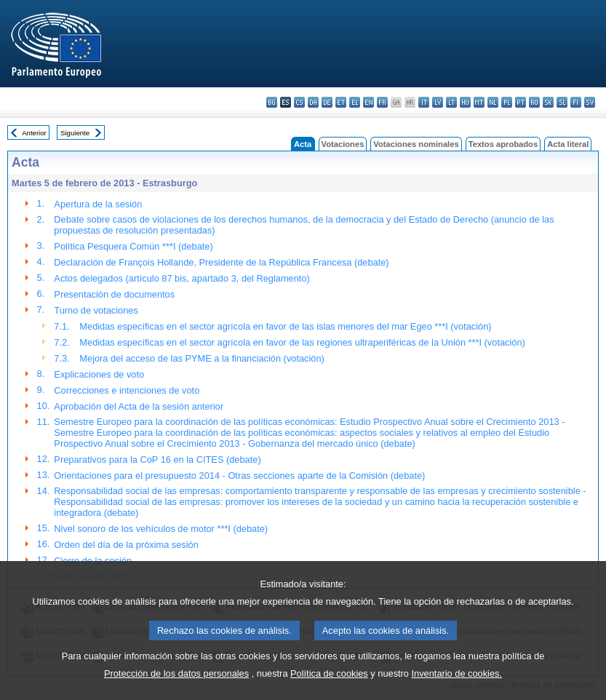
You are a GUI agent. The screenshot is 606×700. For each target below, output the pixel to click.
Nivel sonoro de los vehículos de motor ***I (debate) (161, 529)
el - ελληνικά (355, 102)
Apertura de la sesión (98, 204)
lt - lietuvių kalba (451, 102)
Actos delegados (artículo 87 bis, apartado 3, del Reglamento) (182, 278)
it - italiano (424, 102)
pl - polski (507, 102)
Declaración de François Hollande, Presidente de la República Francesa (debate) (221, 262)
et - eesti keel (341, 102)
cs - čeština (299, 102)
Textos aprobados (503, 144)
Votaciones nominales (416, 144)
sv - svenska (590, 102)
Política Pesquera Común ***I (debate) (133, 246)
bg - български (272, 102)
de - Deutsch (327, 102)
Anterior (34, 133)
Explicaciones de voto (99, 374)
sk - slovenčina (548, 102)
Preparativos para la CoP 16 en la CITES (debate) (157, 460)
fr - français (382, 102)
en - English (368, 102)
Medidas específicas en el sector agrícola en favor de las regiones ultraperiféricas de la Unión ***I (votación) (302, 342)
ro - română (534, 102)
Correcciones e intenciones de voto (127, 390)
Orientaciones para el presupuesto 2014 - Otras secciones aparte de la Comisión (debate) (239, 476)
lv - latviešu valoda (438, 102)
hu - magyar (465, 102)
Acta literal (568, 144)
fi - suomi (576, 102)
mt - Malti (479, 102)
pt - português (521, 102)
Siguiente (75, 133)
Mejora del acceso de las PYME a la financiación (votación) (202, 358)
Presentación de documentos (114, 294)
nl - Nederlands (493, 102)
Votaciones (343, 144)
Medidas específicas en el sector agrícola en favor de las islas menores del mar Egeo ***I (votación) (285, 326)
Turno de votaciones (96, 310)
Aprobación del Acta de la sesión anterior (139, 406)
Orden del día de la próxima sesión (126, 545)
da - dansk (313, 102)
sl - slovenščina (562, 102)
